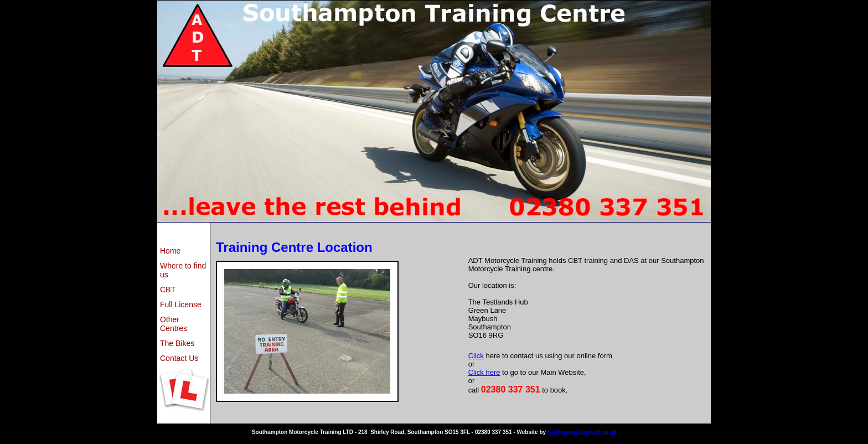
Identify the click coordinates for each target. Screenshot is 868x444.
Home (170, 251)
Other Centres (174, 324)
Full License (181, 304)
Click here (484, 372)
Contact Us (179, 358)
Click (476, 356)
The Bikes (177, 343)
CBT (168, 290)
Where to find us (183, 270)
